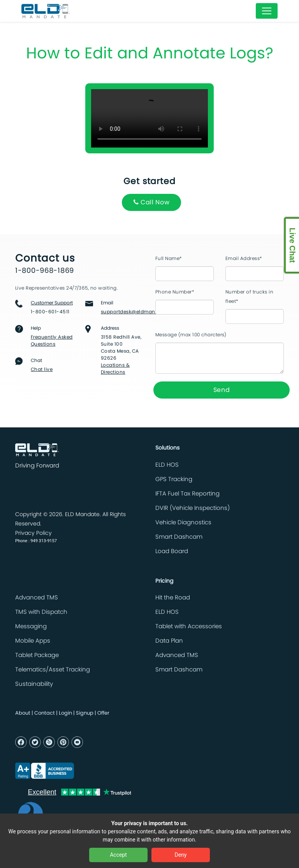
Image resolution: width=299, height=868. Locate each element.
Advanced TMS (37, 598)
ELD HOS (167, 465)
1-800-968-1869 (45, 271)
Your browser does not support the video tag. (149, 118)
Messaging (31, 626)
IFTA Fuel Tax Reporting (187, 494)
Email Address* (244, 258)
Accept (118, 855)
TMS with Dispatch (41, 612)
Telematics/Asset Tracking (53, 670)
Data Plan (169, 641)
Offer (103, 713)
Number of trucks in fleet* (249, 297)
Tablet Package (37, 655)
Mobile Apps (33, 641)
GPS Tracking (174, 479)
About (23, 713)
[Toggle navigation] (267, 11)
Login (65, 713)
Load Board (172, 551)
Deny (181, 855)
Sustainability (34, 684)
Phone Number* (175, 292)
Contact (45, 713)
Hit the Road (173, 598)
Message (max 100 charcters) (191, 335)
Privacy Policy (33, 533)
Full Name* (169, 258)
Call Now (151, 202)
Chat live (42, 369)
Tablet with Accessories (189, 626)
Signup (85, 713)
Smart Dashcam (179, 537)
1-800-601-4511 (50, 312)
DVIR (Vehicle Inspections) (193, 508)
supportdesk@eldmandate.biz (138, 312)
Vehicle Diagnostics (183, 523)
